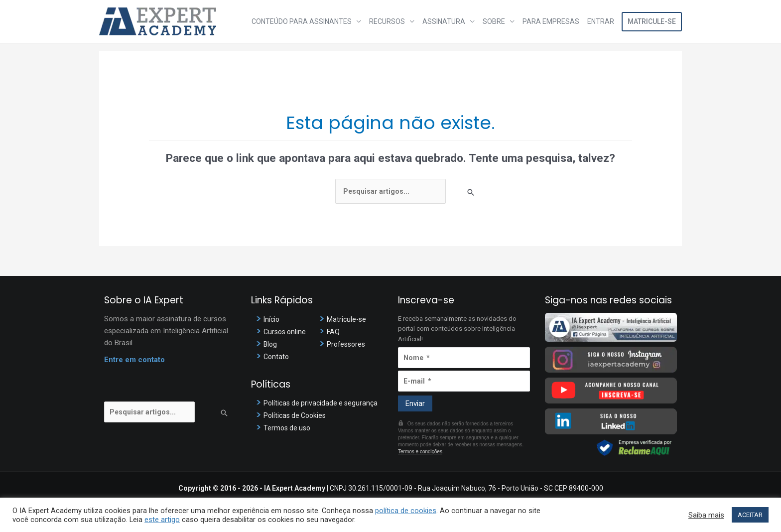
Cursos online (286, 332)
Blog (271, 344)
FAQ (333, 332)
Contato (277, 357)
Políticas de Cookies (297, 415)
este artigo (162, 520)
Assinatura (444, 21)
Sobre (494, 21)
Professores (347, 344)
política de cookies (406, 511)
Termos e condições (420, 452)
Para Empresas (551, 21)
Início (272, 319)
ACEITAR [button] (750, 515)
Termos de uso (288, 428)
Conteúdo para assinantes (302, 21)
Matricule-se (652, 21)
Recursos (387, 21)
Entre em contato (134, 360)
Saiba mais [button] (706, 515)
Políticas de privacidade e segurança (323, 403)
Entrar (601, 21)
